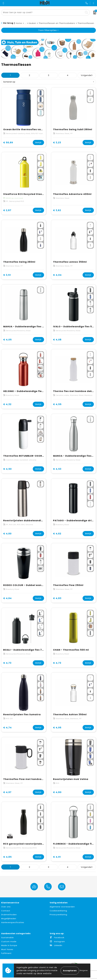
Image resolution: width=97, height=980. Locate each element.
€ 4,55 (57, 404)
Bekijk (38, 142)
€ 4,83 (57, 598)
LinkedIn (56, 945)
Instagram (57, 941)
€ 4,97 (7, 792)
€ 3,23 (57, 142)
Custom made (9, 941)
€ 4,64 (7, 598)
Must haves (7, 949)
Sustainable (7, 937)
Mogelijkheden (9, 919)
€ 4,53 (57, 469)
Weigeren (84, 970)
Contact (6, 911)
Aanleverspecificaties (13, 922)
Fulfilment (6, 953)
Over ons (6, 907)
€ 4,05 (7, 340)
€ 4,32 (7, 404)
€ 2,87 (7, 210)
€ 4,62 (57, 534)
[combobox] (43, 12)
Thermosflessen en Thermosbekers (57, 23)
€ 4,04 (57, 275)
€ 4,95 (57, 728)
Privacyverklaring (58, 915)
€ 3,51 (7, 275)
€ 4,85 (7, 857)
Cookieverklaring (58, 911)
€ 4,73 (7, 663)
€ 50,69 (8, 142)
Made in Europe (9, 945)
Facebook (57, 937)
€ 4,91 (57, 857)
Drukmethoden (9, 915)
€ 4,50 (7, 469)
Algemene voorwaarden (62, 907)
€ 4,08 (57, 340)
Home (19, 23)
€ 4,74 (7, 728)
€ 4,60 (7, 534)
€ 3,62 (57, 210)
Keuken (32, 23)
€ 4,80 (57, 792)
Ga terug (8, 23)
